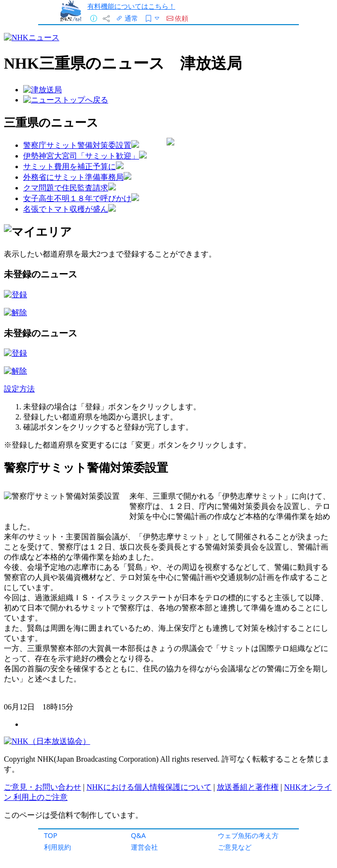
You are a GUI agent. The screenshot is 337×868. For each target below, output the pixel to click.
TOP (51, 835)
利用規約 (57, 847)
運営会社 (144, 847)
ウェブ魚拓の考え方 (248, 835)
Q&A (138, 835)
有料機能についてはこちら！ (131, 6)
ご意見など (235, 847)
